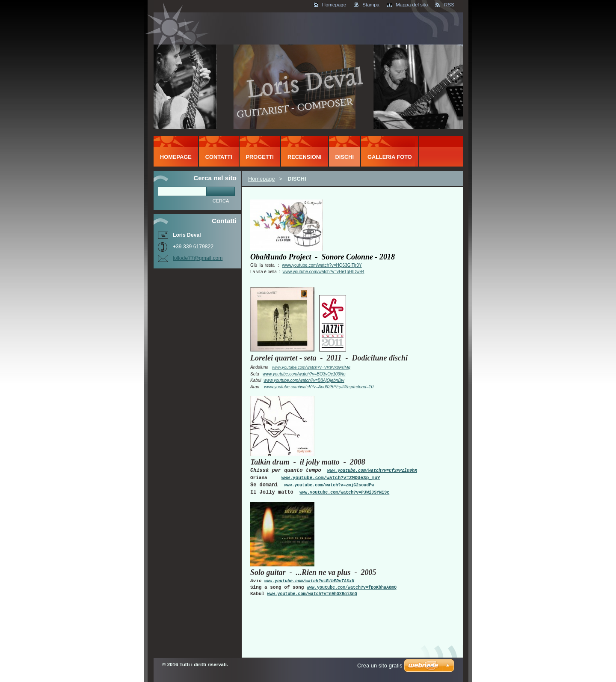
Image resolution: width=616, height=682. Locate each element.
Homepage (334, 5)
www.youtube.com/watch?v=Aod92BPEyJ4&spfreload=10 (319, 387)
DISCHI (345, 157)
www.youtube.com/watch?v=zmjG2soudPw (329, 485)
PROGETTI (260, 157)
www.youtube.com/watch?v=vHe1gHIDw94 (324, 272)
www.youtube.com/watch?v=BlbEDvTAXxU (309, 581)
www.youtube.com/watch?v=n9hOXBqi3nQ (312, 594)
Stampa (371, 5)
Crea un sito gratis (380, 666)
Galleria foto (390, 157)
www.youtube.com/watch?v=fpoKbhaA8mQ (352, 588)
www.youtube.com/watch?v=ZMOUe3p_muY (331, 478)
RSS (449, 5)
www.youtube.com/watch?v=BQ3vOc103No (304, 374)
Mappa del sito (412, 5)
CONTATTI (219, 157)
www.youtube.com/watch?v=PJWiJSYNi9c (344, 493)
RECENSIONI (305, 157)
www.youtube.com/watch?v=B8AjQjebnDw (304, 380)
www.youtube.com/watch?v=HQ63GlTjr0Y (322, 265)
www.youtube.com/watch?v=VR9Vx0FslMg (311, 367)
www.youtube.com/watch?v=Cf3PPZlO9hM (372, 471)
